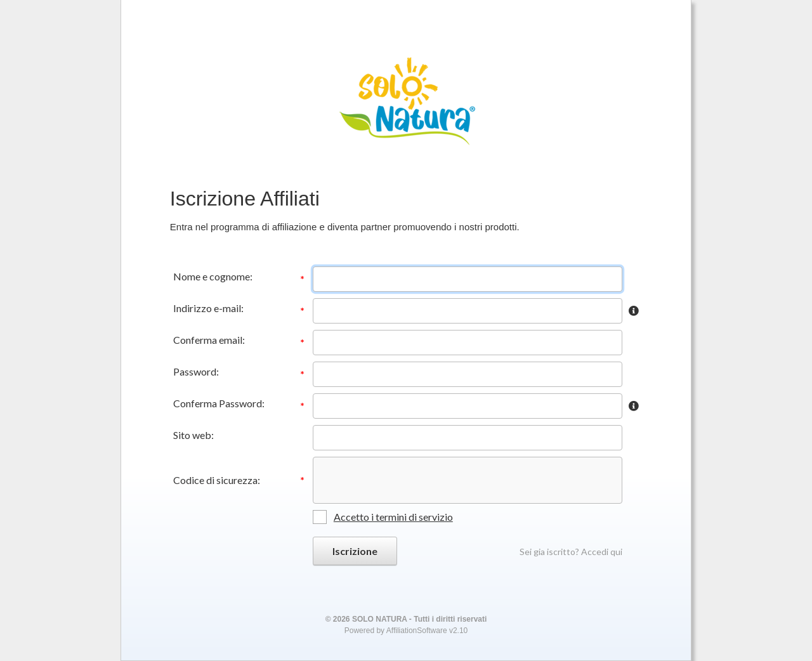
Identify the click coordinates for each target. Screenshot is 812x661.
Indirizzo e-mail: (208, 308)
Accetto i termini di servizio (393, 517)
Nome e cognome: (213, 276)
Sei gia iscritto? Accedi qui (571, 552)
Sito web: (193, 435)
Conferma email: (209, 340)
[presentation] (408, 480)
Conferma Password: (219, 403)
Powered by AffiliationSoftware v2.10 (406, 631)
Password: (196, 371)
